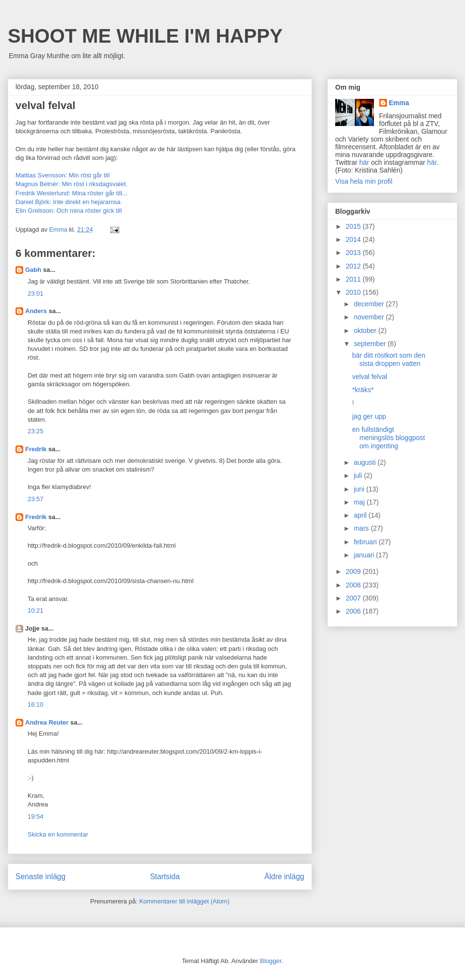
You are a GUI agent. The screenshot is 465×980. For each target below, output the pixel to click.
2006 (354, 611)
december (370, 304)
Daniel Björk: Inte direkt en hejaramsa (68, 202)
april (361, 515)
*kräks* (363, 390)
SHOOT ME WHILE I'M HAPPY (145, 36)
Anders (36, 311)
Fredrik (36, 449)
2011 (354, 279)
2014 (354, 239)
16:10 (36, 704)
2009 (354, 571)
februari (366, 542)
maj (360, 502)
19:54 (36, 816)
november (370, 317)
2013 (354, 253)
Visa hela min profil (364, 181)
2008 (354, 585)
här (364, 162)
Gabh (33, 270)
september (371, 344)
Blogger (271, 961)
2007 (354, 598)
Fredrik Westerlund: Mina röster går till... (71, 193)
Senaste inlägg (40, 877)
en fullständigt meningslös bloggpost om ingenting (388, 438)
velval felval (370, 377)
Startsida (165, 877)
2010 (354, 292)
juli (359, 475)
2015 (354, 226)
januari (365, 555)
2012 (354, 266)
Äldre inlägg (284, 877)
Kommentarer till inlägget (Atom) (184, 901)
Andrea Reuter (47, 722)
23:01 (36, 293)
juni (360, 489)
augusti (365, 462)
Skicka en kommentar (58, 834)
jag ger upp (369, 416)
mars (362, 528)
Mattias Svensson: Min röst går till (62, 175)
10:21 (36, 610)
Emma (399, 103)
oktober (366, 331)
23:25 (36, 431)
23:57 (36, 499)
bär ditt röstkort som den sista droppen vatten (389, 359)
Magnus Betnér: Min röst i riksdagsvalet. (71, 184)
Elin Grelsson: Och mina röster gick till (69, 211)
